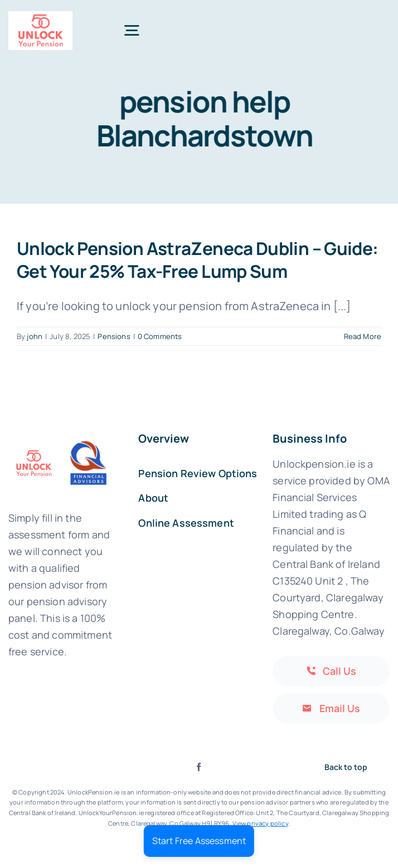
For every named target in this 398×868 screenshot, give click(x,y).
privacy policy (267, 823)
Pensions (114, 336)
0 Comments (160, 336)
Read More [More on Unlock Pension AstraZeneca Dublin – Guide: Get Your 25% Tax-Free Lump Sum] (363, 336)
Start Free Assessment (199, 841)
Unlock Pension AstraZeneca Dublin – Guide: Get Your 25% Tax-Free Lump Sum (198, 259)
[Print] (40, 16)
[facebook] (199, 767)
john (35, 336)
